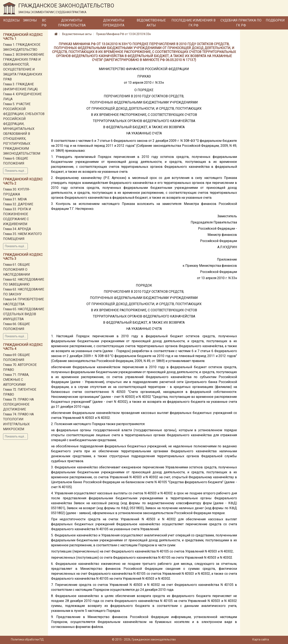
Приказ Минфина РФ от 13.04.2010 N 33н (124, 34)
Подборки (275, 20)
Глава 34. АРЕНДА (17, 229)
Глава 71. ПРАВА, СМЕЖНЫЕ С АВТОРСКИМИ (16, 380)
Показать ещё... (15, 171)
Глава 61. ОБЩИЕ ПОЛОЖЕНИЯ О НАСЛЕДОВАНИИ (17, 270)
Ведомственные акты (151, 23)
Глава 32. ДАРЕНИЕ (18, 204)
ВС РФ (44, 23)
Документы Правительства (72, 23)
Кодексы (12, 20)
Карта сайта (261, 639)
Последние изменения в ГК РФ (194, 23)
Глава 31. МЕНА (15, 199)
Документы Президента (114, 23)
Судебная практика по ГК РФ (241, 23)
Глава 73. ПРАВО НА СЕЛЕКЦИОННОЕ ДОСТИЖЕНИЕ (18, 404)
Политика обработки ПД (27, 639)
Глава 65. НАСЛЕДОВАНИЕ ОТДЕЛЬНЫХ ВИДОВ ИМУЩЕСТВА (24, 314)
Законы (30, 20)
